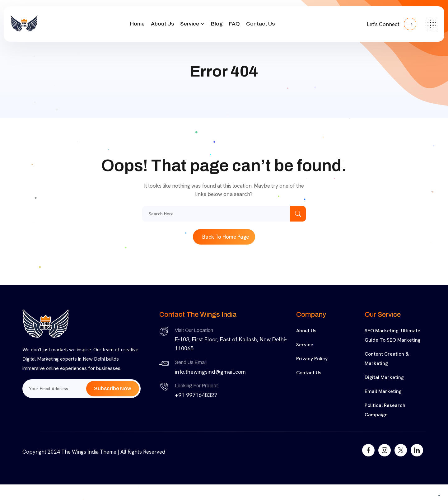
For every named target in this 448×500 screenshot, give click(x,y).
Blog (217, 24)
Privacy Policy (312, 359)
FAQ (234, 24)
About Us (162, 24)
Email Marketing (383, 391)
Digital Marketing (384, 377)
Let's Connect (392, 24)
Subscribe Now (113, 388)
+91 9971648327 (196, 395)
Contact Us (260, 24)
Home (137, 24)
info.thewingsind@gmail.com (210, 372)
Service (190, 24)
